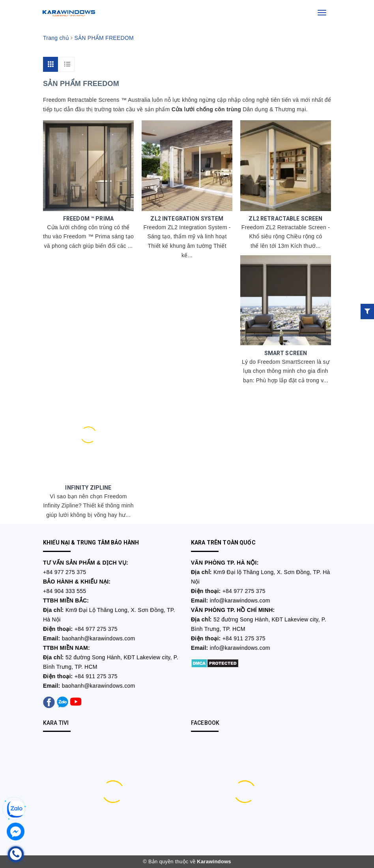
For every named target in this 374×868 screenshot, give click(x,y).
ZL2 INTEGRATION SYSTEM (187, 219)
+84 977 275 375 (65, 572)
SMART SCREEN (286, 353)
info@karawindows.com (240, 600)
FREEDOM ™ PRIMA (88, 219)
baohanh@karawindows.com (99, 638)
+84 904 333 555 (65, 591)
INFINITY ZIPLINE (88, 488)
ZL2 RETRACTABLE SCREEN (285, 219)
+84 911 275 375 (96, 676)
